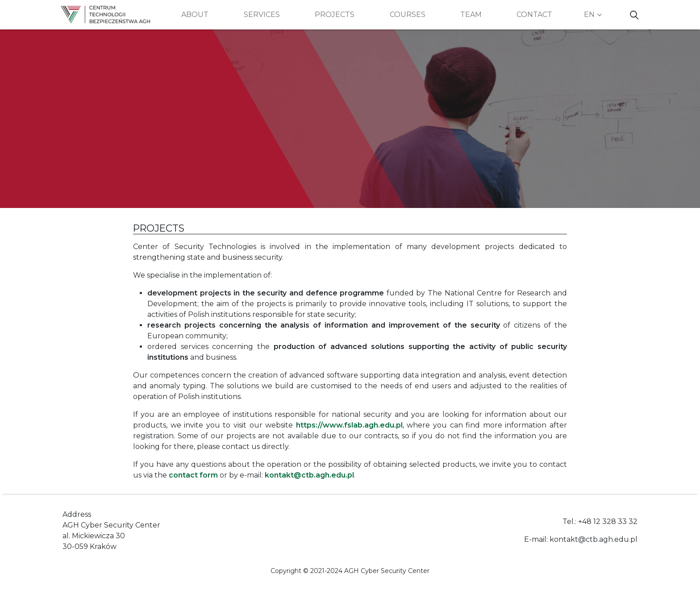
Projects (335, 15)
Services (262, 15)
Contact (534, 15)
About (195, 15)
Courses (408, 15)
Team (471, 15)
